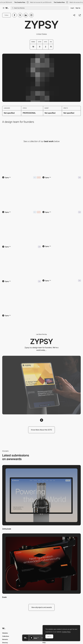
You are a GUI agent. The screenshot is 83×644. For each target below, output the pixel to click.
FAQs (44, 643)
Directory (5, 643)
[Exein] (41, 564)
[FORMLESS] (62, 160)
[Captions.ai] (21, 195)
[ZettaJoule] (41, 495)
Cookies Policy (66, 632)
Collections (6, 636)
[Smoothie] (21, 230)
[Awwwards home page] (25, 638)
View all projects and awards (42, 607)
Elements (5, 639)
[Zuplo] (21, 299)
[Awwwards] (7, 8)
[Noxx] (21, 264)
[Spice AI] (62, 230)
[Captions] (62, 195)
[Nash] (62, 263)
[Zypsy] (21, 160)
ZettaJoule (7, 529)
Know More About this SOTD (41, 430)
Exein (4, 597)
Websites (5, 633)
